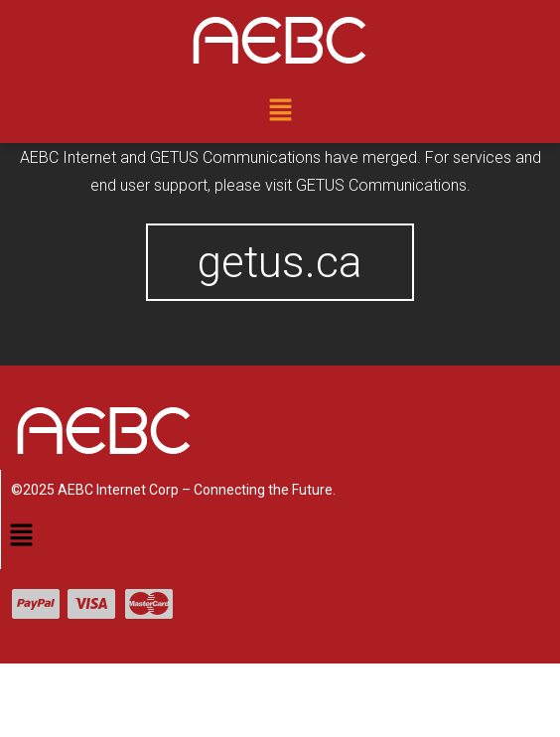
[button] (280, 111)
